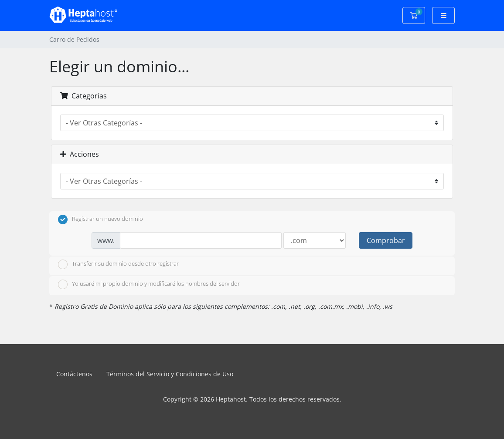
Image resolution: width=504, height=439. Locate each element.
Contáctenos (74, 374)
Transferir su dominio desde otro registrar (118, 264)
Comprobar (386, 240)
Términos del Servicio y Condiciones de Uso (170, 374)
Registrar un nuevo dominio (100, 219)
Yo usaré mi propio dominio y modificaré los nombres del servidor (149, 284)
